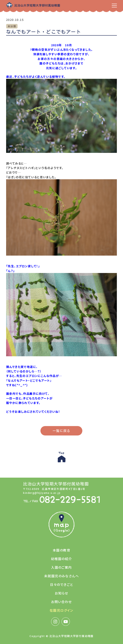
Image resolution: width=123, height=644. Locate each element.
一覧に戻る (61, 431)
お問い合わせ (61, 602)
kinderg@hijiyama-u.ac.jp (42, 493)
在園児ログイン (61, 610)
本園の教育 (61, 550)
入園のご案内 (61, 567)
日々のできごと (62, 584)
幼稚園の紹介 (61, 559)
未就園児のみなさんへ (61, 576)
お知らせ (61, 593)
